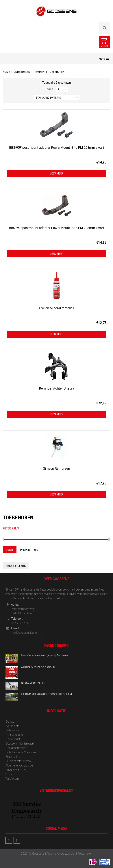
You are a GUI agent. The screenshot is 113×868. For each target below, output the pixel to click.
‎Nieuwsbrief (13, 739)
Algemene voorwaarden (20, 765)
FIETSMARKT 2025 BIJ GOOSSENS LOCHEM (46, 694)
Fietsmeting (13, 757)
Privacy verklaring (16, 770)
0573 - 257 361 (21, 623)
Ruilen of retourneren (18, 761)
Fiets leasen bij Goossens (21, 752)
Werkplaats (12, 726)
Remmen (39, 72)
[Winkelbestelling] (57, 98)
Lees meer (57, 173)
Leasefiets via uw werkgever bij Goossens (45, 655)
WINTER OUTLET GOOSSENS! (38, 667)
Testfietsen (12, 779)
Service (10, 774)
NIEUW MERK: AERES (33, 683)
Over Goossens (15, 735)
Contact (10, 722)
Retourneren (85, 854)
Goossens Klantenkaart (20, 744)
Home (6, 72)
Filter (10, 550)
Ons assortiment (16, 748)
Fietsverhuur (13, 730)
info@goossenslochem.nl (27, 633)
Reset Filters (16, 566)
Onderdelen (22, 72)
